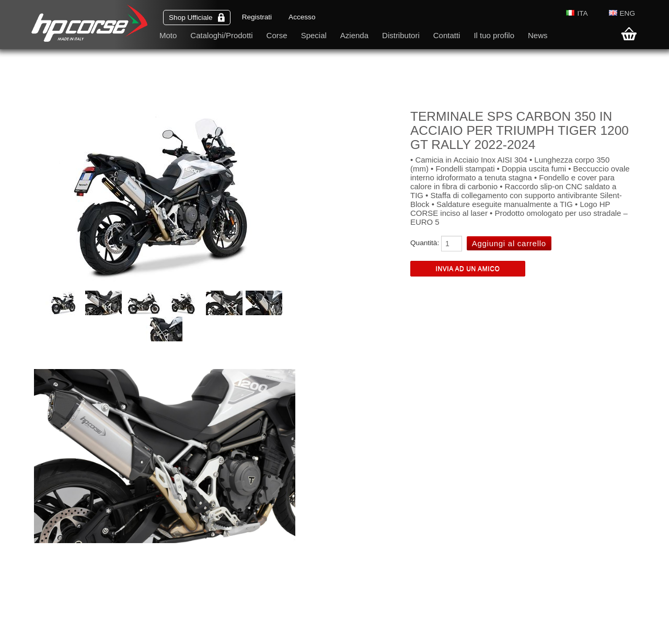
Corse (277, 35)
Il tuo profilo (494, 35)
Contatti (447, 35)
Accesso (302, 17)
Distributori (401, 35)
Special (314, 35)
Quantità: (425, 243)
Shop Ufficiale (197, 18)
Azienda (354, 35)
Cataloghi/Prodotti (221, 35)
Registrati (257, 17)
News (538, 35)
